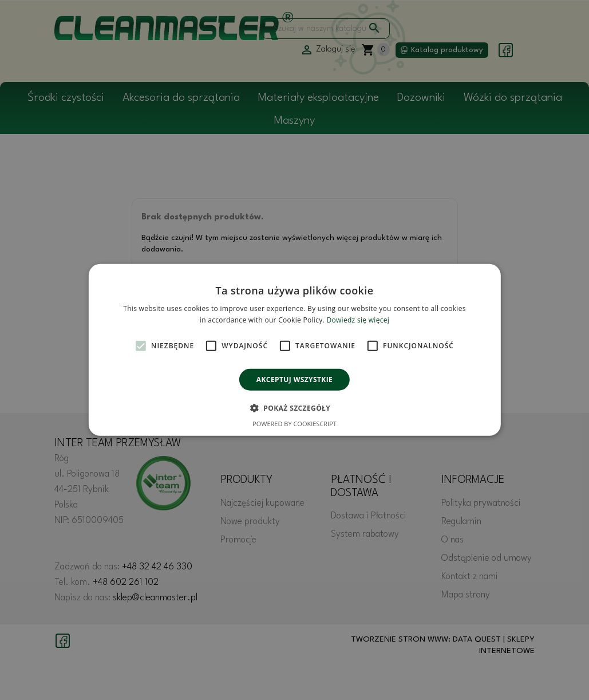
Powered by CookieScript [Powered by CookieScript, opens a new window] (294, 424)
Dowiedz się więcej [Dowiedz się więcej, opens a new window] (358, 320)
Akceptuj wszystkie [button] (294, 380)
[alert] (294, 350)
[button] (294, 408)
